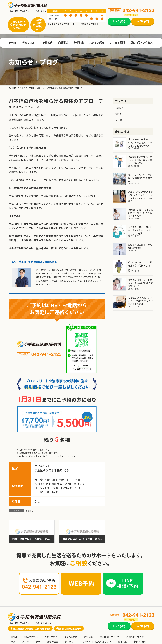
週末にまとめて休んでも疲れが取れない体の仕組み (140, 178)
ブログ (118, 114)
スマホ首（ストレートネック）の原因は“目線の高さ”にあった (140, 283)
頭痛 (13, 642)
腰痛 (38, 642)
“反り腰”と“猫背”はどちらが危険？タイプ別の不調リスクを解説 (141, 213)
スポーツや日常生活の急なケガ (96, 642)
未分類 (118, 120)
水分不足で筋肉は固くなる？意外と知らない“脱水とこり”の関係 (140, 230)
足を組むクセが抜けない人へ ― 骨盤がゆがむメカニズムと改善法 (141, 301)
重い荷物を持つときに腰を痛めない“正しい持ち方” (140, 266)
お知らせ (30, 511)
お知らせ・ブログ (135, 637)
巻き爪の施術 (140, 642)
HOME (14, 637)
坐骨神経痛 (52, 642)
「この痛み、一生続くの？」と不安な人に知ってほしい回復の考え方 (140, 143)
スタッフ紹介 (51, 637)
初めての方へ (31, 637)
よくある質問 (71, 637)
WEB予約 (143, 21)
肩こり (26, 642)
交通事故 (122, 642)
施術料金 (89, 637)
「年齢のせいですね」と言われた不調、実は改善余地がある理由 (140, 160)
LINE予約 (119, 21)
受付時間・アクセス (110, 637)
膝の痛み (69, 642)
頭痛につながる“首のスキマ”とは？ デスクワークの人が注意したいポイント (141, 195)
